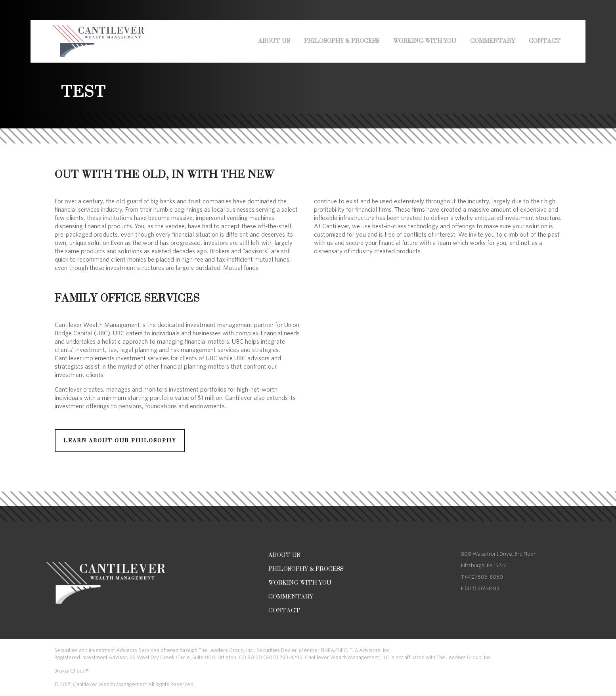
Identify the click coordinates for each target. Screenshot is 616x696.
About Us (274, 41)
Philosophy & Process (342, 41)
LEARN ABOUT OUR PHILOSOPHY (120, 441)
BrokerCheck (70, 671)
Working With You (425, 41)
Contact (545, 41)
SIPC (342, 650)
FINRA (327, 650)
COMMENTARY (493, 41)
